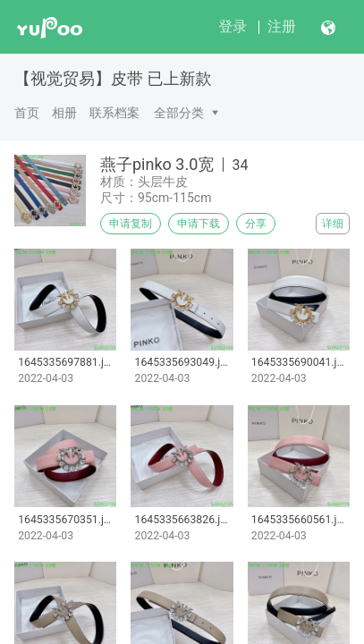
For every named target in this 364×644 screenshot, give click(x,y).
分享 (256, 224)
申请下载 (199, 224)
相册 (64, 113)
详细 (333, 224)
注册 (282, 26)
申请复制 (131, 224)
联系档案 (114, 113)
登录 (233, 26)
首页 (27, 113)
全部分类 (179, 113)
